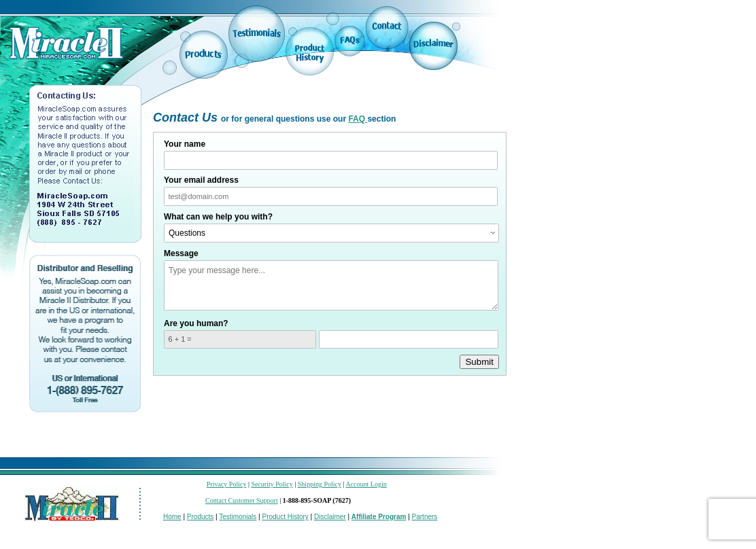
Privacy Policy (227, 484)
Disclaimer (330, 517)
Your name (185, 144)
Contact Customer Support (242, 500)
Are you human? (196, 323)
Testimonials (238, 517)
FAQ (358, 119)
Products (200, 517)
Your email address (201, 180)
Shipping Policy (320, 484)
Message (181, 253)
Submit (479, 362)
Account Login (366, 484)
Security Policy (272, 484)
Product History (285, 517)
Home (172, 517)
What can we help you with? (218, 217)
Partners (425, 517)
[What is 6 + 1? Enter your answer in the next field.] (240, 340)
